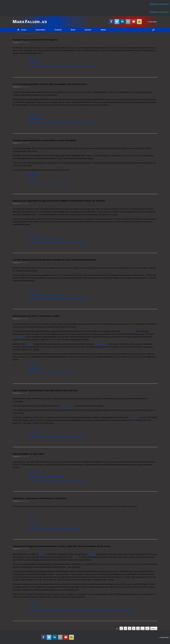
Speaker (88, 30)
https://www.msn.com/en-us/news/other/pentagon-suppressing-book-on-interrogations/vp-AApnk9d (61, 66)
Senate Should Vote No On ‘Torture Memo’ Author (36, 316)
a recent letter (133, 417)
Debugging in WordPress (159, 4)
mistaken (75, 557)
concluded (30, 344)
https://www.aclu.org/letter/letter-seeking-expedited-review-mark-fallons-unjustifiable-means (58, 298)
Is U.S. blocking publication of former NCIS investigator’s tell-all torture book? (50, 84)
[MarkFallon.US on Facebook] (111, 22)
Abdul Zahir (91, 554)
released (41, 554)
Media (103, 30)
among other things (101, 344)
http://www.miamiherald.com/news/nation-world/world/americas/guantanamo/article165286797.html (61, 123)
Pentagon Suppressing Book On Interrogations (35, 40)
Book (73, 30)
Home (22, 30)
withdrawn (22, 337)
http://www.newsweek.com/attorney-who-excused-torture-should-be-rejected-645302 (56, 436)
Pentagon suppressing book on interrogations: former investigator (45, 140)
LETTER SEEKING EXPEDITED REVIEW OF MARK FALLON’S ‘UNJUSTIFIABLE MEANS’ (54, 260)
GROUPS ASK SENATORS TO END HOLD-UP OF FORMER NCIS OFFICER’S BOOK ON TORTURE (59, 201)
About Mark (40, 30)
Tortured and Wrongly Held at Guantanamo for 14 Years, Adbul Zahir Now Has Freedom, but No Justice (62, 546)
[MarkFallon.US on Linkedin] (123, 22)
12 (147, 628)
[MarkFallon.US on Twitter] (117, 22)
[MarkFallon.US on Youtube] (134, 22)
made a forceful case (66, 406)
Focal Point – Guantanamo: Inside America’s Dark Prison (40, 498)
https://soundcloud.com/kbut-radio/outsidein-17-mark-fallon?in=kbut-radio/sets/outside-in (58, 481)
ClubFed (58, 30)
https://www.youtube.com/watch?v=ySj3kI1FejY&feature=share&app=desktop (54, 528)
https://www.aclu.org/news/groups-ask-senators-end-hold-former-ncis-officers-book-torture (58, 242)
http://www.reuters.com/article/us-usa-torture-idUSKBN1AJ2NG (49, 183)
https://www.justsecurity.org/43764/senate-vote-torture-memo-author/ (51, 373)
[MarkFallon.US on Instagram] (128, 22)
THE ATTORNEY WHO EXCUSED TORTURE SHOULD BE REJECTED (45, 390)
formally (15, 337)
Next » (154, 628)
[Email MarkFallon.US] (139, 22)
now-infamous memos (128, 331)
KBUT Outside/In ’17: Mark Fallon (29, 454)
